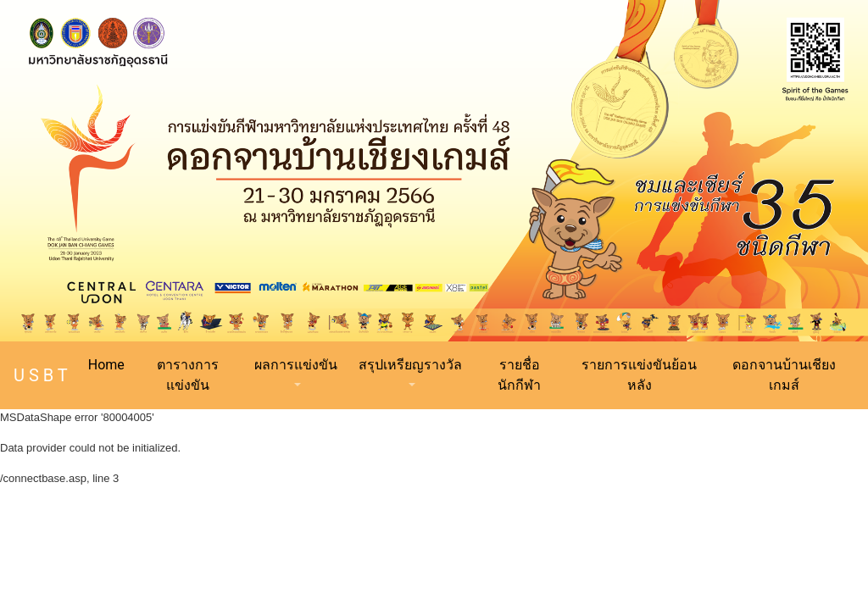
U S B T (41, 375)
